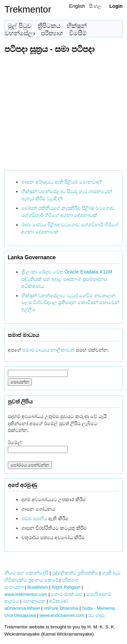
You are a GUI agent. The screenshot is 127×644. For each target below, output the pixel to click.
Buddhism (38, 587)
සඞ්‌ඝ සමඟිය (34, 518)
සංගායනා (14, 587)
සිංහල (95, 6)
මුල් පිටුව (20, 26)
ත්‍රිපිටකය (49, 26)
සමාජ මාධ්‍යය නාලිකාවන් (48, 350)
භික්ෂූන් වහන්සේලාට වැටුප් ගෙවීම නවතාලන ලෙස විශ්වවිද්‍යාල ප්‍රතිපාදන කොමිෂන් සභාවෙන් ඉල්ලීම (70, 303)
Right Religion (66, 587)
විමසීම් (78, 33)
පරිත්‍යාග (52, 33)
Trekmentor (28, 9)
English (77, 6)
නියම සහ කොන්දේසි (26, 573)
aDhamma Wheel (22, 608)
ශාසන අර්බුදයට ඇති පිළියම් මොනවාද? (62, 182)
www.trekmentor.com (26, 594)
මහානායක (34, 601)
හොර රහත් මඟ (67, 594)
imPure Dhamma (61, 608)
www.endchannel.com (62, 615)
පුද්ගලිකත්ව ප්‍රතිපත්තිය (75, 573)
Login (116, 6)
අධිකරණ (59, 601)
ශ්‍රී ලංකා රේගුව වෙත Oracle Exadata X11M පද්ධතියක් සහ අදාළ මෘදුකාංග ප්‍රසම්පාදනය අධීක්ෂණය (67, 279)
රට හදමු (96, 615)
